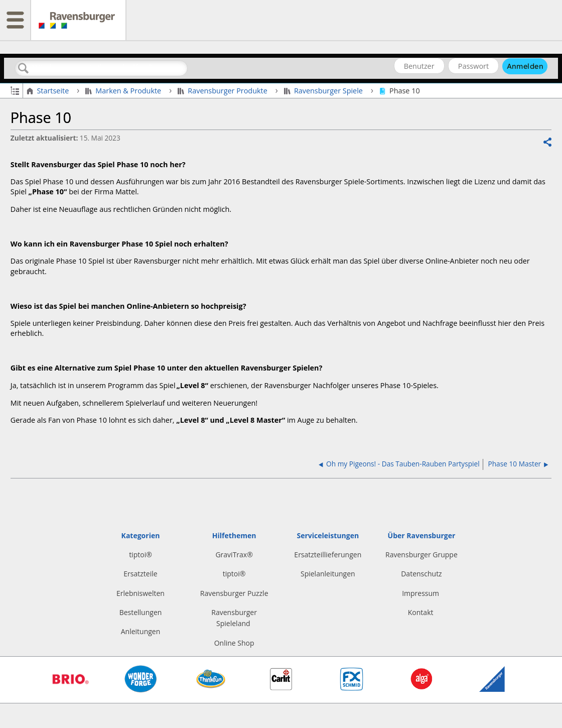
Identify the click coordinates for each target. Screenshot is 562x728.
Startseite (49, 91)
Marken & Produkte (124, 91)
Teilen (547, 142)
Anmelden (525, 66)
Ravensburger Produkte (223, 91)
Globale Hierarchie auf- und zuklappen (15, 90)
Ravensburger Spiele (324, 91)
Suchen (24, 69)
